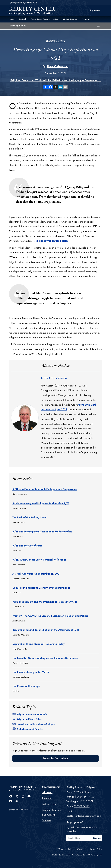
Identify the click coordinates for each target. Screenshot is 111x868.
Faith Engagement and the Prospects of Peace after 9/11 (45, 602)
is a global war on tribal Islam (51, 241)
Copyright (81, 849)
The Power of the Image (26, 686)
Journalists (47, 798)
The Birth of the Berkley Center (30, 517)
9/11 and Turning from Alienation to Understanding (42, 532)
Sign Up (97, 838)
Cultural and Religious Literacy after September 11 (41, 588)
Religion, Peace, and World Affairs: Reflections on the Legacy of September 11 (56, 80)
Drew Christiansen (58, 66)
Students (46, 820)
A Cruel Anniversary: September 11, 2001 (36, 574)
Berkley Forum (18, 26)
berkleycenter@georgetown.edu (84, 816)
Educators (47, 792)
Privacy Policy (96, 849)
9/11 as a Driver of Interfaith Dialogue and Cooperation (45, 489)
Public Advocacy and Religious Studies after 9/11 (41, 503)
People (33, 19)
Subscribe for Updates (55, 758)
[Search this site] (95, 10)
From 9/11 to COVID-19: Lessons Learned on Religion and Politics (50, 616)
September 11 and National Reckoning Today (39, 644)
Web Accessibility (65, 849)
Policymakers (49, 804)
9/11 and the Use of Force (27, 546)
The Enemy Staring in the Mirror (31, 672)
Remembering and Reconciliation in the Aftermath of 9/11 (46, 630)
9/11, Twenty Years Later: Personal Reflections (39, 560)
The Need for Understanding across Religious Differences (45, 658)
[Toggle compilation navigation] (98, 26)
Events (39, 19)
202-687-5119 (82, 806)
